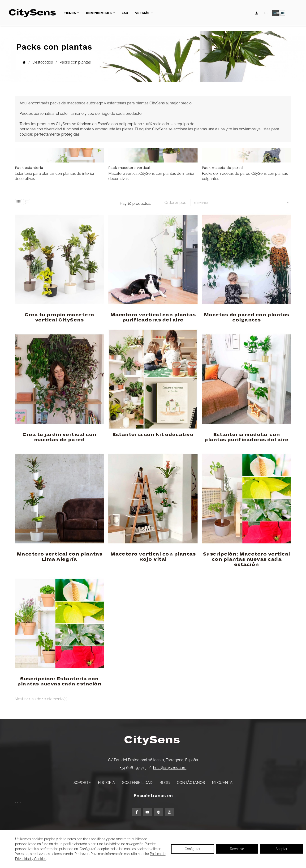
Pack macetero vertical (129, 168)
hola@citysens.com (170, 768)
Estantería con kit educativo (153, 435)
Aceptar (281, 849)
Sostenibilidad (137, 783)
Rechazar (237, 849)
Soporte (82, 783)
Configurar (193, 849)
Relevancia (241, 203)
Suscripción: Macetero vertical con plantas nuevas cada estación (247, 559)
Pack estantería (29, 168)
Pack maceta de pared (222, 168)
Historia (107, 783)
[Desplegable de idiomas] (266, 13)
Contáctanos (191, 783)
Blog (165, 783)
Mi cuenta (222, 783)
